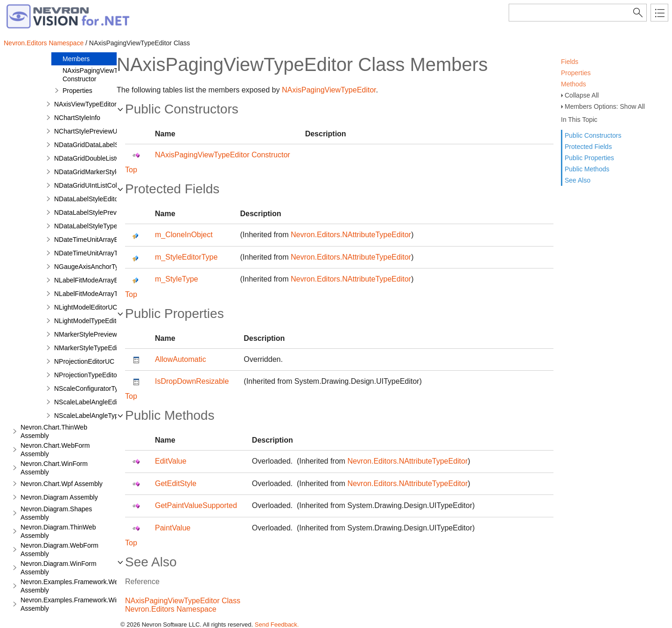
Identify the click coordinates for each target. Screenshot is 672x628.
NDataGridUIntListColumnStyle (99, 185)
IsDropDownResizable (192, 381)
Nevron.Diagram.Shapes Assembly (56, 513)
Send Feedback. (277, 624)
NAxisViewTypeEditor (85, 104)
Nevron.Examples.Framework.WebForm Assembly (79, 586)
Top (131, 170)
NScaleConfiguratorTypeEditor (98, 388)
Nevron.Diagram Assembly (59, 497)
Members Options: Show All (605, 106)
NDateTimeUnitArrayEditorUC (97, 240)
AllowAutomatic (180, 359)
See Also (577, 180)
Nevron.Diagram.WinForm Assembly (59, 568)
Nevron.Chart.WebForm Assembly (55, 450)
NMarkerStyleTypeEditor (90, 348)
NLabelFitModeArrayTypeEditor (100, 294)
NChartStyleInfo (77, 118)
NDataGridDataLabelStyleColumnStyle (110, 145)
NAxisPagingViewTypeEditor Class (183, 601)
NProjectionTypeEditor (87, 375)
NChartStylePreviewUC (88, 131)
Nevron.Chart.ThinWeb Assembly (54, 431)
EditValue (171, 461)
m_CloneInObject (184, 235)
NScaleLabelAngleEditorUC (94, 402)
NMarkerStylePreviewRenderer (99, 334)
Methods (574, 84)
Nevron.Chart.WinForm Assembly (54, 468)
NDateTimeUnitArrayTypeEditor (100, 253)
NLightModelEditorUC (86, 307)
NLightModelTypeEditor (88, 321)
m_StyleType (176, 279)
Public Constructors (593, 135)
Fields (570, 62)
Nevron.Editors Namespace (44, 43)
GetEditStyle (176, 483)
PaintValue (173, 528)
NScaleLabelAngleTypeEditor (97, 416)
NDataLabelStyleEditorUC (92, 199)
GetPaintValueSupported (196, 505)
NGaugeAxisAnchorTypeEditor (98, 267)
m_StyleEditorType (186, 257)
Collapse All (582, 95)
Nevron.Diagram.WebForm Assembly (59, 550)
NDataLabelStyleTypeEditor (94, 226)
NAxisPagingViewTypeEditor (329, 90)
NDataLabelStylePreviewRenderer (104, 212)
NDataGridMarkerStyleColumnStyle (105, 172)
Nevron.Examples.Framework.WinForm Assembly (78, 604)
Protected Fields (588, 147)
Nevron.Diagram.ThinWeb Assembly (58, 531)
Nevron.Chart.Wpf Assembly (62, 484)
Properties (576, 73)
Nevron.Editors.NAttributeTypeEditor (351, 235)
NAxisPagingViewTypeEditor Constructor (104, 75)
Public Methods (587, 169)
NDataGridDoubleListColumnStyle (104, 158)
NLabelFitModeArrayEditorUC (97, 280)
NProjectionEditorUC (84, 361)
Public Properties (589, 158)
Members (76, 59)
